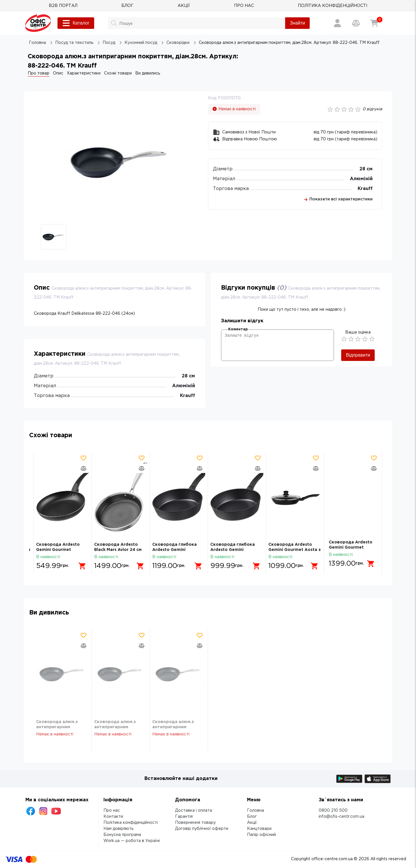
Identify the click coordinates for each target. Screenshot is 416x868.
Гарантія (184, 817)
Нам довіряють (118, 829)
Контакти (113, 817)
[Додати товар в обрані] (83, 458)
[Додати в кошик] (80, 564)
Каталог (76, 23)
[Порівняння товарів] (356, 23)
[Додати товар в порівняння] (83, 468)
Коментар (238, 329)
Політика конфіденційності (131, 823)
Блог (252, 817)
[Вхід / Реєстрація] (337, 23)
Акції (252, 823)
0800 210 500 (333, 811)
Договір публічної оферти (202, 829)
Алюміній (361, 179)
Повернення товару (195, 823)
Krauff (365, 189)
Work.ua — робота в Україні (132, 841)
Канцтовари (259, 829)
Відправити (358, 355)
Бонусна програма (122, 835)
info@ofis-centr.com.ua (341, 817)
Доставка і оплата (194, 811)
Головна (256, 811)
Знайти (297, 23)
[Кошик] (374, 23)
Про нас (112, 811)
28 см (366, 169)
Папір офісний (261, 835)
